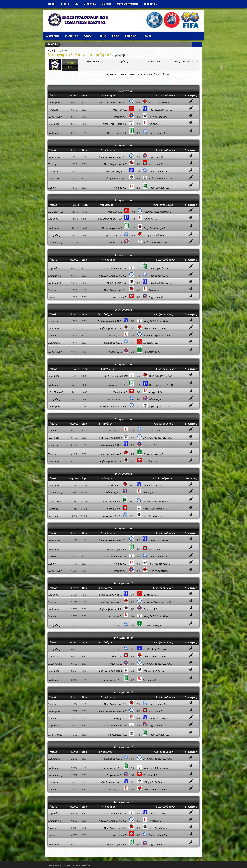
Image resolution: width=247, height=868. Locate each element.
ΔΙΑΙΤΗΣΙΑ (106, 4)
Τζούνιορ (147, 36)
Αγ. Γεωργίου (55, 133)
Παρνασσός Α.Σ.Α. (159, 133)
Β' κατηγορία (71, 36)
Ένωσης (53, 164)
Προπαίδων (131, 36)
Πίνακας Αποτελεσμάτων (184, 61)
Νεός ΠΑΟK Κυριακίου (115, 124)
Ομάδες (124, 61)
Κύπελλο (88, 36)
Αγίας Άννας (55, 117)
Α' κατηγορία (53, 36)
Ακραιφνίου (55, 102)
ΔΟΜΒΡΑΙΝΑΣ (56, 212)
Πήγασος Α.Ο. (120, 117)
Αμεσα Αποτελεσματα (128, 4)
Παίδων (116, 36)
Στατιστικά (154, 61)
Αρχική (51, 50)
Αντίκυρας (54, 556)
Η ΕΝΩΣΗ (65, 4)
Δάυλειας (53, 171)
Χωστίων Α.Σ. (120, 110)
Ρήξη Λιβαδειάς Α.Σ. (160, 117)
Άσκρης (52, 188)
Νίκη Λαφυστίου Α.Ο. (160, 102)
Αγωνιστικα (90, 4)
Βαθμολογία (93, 61)
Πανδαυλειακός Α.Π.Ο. (161, 110)
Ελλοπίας (53, 110)
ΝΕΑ (77, 4)
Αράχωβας (54, 235)
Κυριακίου (54, 124)
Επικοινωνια (150, 4)
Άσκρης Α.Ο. (155, 124)
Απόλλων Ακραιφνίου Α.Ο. (113, 102)
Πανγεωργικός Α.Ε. (117, 133)
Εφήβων (102, 36)
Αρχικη (51, 4)
